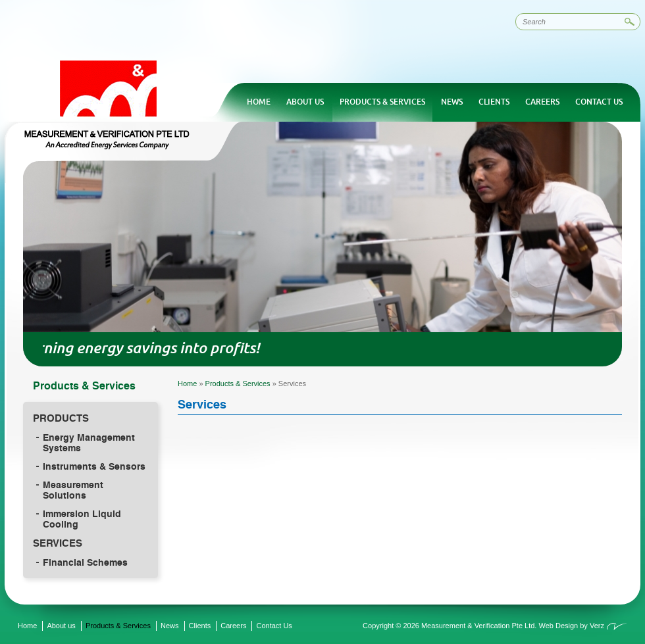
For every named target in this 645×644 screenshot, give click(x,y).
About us (305, 102)
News (452, 102)
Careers (542, 102)
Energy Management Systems (89, 443)
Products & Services (382, 102)
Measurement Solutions (73, 490)
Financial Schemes (85, 562)
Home (259, 102)
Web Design (558, 626)
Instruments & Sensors (94, 466)
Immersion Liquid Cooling (82, 519)
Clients (494, 102)
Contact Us (599, 102)
